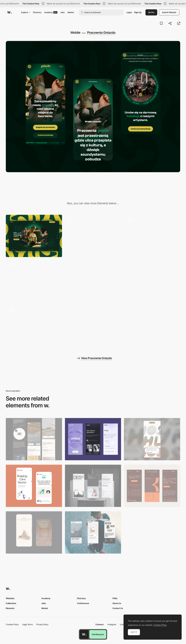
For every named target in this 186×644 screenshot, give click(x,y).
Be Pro (151, 12)
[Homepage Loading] (152, 236)
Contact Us (118, 608)
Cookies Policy (12, 624)
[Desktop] (34, 236)
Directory (37, 12)
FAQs (115, 598)
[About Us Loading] (34, 281)
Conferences (83, 603)
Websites (10, 598)
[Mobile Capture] (34, 486)
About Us (117, 603)
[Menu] (93, 281)
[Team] (152, 281)
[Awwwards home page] (84, 634)
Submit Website (169, 12)
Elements (10, 608)
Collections (11, 603)
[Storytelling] (34, 532)
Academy (51, 12)
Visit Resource (98, 634)
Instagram (112, 624)
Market (71, 12)
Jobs (62, 12)
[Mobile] (34, 439)
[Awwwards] (9, 12)
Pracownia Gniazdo (101, 33)
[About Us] (34, 326)
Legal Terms (28, 624)
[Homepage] (93, 236)
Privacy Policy (42, 624)
